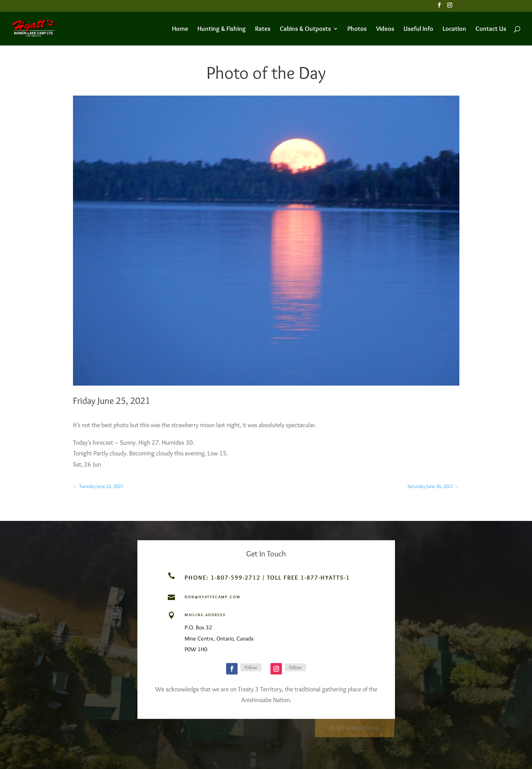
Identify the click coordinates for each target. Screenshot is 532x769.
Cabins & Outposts (305, 29)
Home (180, 29)
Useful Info (418, 29)
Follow (251, 667)
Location (454, 29)
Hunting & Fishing (222, 29)
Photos (357, 29)
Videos (385, 29)
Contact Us (491, 29)
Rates (263, 29)
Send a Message (354, 727)
